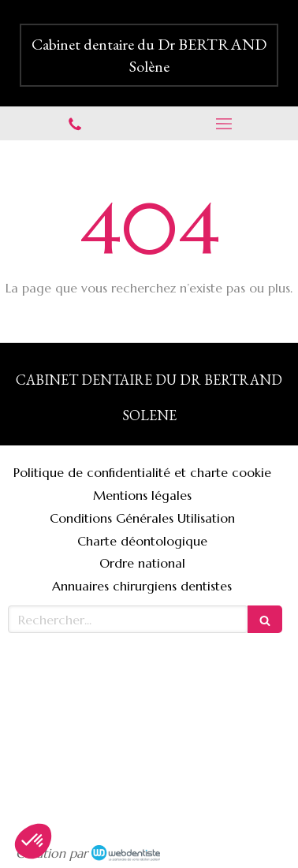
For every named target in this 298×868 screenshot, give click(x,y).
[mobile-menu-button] (223, 124)
